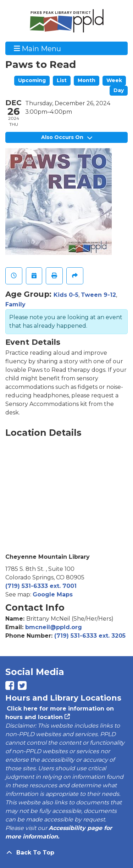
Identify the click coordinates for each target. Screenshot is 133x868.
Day (119, 90)
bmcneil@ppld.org (54, 627)
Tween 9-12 (98, 295)
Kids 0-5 (66, 295)
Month (87, 80)
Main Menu (38, 48)
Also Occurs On (67, 137)
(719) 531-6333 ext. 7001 (41, 586)
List (62, 80)
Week (114, 80)
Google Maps (53, 594)
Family (15, 304)
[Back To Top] (66, 853)
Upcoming (32, 80)
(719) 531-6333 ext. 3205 (90, 636)
